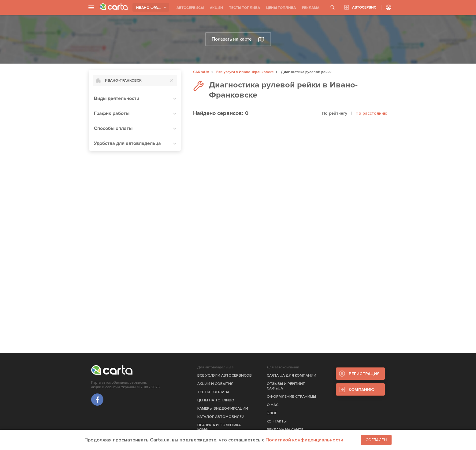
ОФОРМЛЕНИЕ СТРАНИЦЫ (291, 397)
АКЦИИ (216, 8)
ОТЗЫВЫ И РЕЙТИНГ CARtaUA (286, 386)
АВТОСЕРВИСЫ (190, 8)
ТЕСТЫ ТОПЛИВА (245, 8)
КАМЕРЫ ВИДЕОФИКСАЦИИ (223, 409)
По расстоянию (371, 113)
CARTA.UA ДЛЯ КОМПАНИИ (292, 376)
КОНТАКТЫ (277, 421)
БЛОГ (272, 413)
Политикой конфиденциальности (304, 440)
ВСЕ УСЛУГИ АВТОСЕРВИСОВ (225, 376)
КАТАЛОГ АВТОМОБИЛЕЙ (221, 417)
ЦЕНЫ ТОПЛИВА (281, 8)
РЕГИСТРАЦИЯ (364, 374)
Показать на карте (238, 39)
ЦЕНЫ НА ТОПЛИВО (216, 400)
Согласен (376, 440)
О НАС (273, 405)
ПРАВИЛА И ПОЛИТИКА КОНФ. (219, 427)
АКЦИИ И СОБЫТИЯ (215, 384)
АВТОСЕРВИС (364, 7)
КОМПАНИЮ (362, 390)
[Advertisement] (135, 247)
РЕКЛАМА (311, 8)
